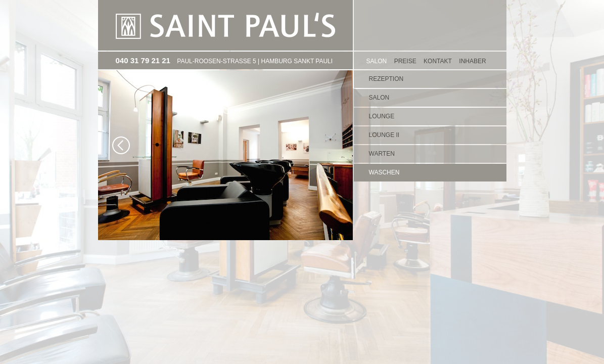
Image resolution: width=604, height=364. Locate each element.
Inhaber (472, 61)
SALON (377, 61)
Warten (382, 154)
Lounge (382, 116)
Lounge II (384, 135)
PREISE (405, 61)
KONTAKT (438, 61)
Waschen (384, 172)
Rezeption (386, 79)
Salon (379, 98)
